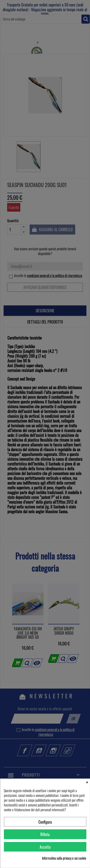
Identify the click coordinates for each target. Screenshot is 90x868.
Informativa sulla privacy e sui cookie (64, 858)
